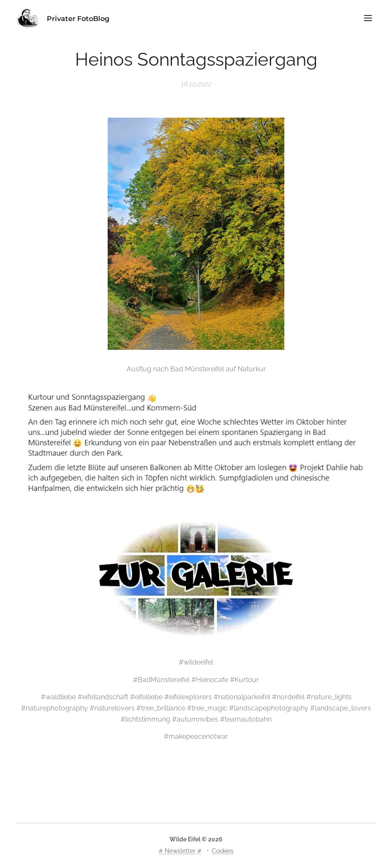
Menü (368, 18)
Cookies (223, 851)
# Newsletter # (180, 851)
